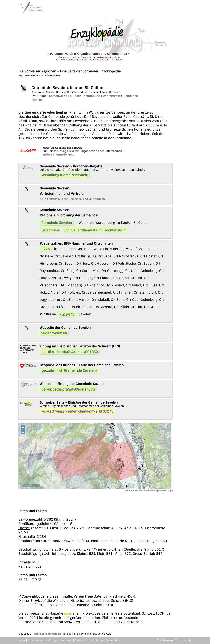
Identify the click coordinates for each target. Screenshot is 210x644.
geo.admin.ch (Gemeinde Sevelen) (69, 370)
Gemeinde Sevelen (57, 223)
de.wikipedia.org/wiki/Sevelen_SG (68, 389)
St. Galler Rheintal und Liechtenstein (94, 96)
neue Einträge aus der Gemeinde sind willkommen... (73, 199)
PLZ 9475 (67, 314)
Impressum (35, 640)
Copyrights (112, 640)
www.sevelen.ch (54, 333)
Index (22, 640)
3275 (46, 249)
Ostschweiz (57, 96)
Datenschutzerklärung (89, 640)
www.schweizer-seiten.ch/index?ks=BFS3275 (77, 411)
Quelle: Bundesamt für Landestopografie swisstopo (148, 490)
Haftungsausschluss (59, 640)
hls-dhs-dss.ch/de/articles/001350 (70, 352)
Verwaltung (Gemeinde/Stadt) (65, 175)
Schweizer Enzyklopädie (48, 634)
